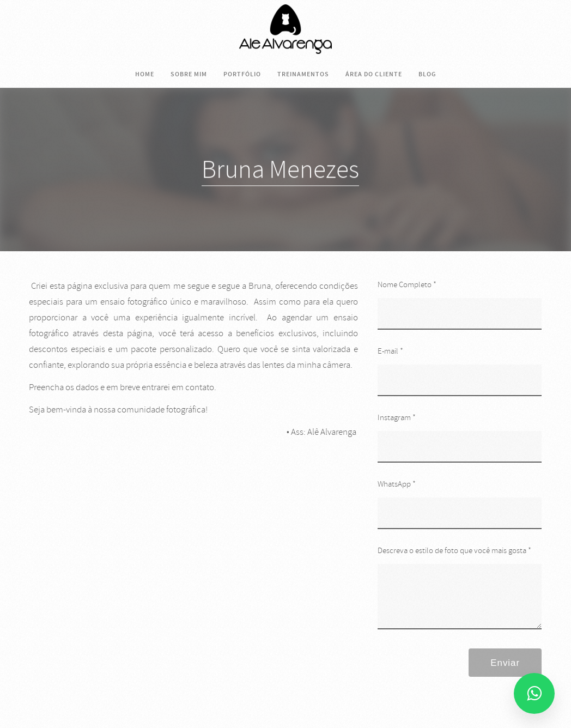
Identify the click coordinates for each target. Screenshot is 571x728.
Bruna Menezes (280, 170)
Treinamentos (303, 74)
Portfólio (242, 74)
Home (145, 74)
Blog (427, 74)
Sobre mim (189, 74)
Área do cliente (374, 74)
